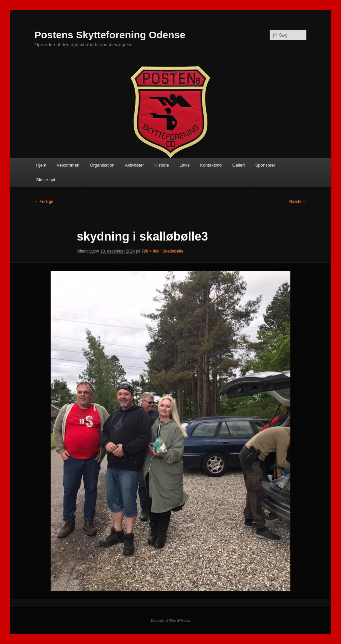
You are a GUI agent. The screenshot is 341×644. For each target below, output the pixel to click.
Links (184, 165)
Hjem (41, 165)
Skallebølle (173, 251)
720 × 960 (151, 251)
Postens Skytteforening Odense (110, 35)
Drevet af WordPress (170, 621)
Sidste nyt (45, 180)
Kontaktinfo (211, 165)
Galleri (238, 165)
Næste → (298, 202)
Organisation (102, 165)
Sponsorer (265, 165)
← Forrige (44, 202)
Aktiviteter (134, 165)
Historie (162, 165)
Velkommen (68, 165)
